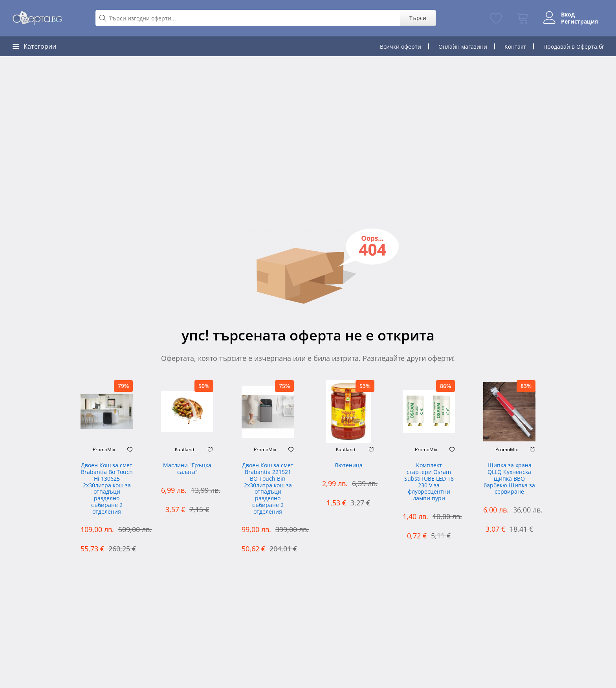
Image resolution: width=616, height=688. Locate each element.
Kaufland (184, 450)
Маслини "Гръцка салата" (187, 469)
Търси (418, 18)
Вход (568, 15)
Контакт (515, 47)
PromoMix (104, 450)
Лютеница (348, 466)
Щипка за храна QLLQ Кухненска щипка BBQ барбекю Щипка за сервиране (509, 479)
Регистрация (579, 22)
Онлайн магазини (463, 47)
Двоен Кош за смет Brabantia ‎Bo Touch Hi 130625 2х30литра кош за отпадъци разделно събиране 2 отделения (107, 489)
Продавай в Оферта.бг (574, 47)
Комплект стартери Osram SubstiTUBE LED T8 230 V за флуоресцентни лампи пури (429, 482)
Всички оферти (401, 47)
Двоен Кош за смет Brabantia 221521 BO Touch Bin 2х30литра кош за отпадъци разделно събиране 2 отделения (268, 489)
